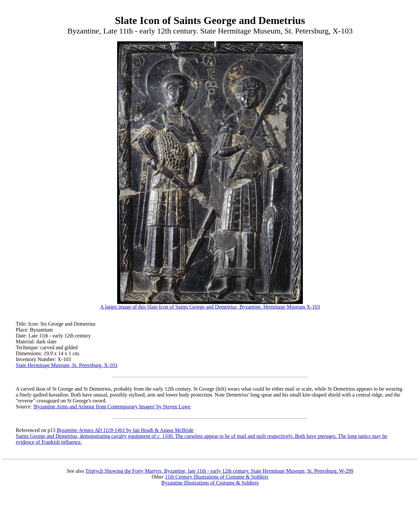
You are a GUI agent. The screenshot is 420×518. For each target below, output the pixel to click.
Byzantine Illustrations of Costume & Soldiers (210, 483)
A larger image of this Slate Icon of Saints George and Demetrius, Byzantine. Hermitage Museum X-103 (210, 304)
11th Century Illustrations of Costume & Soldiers (217, 477)
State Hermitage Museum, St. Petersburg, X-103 (67, 365)
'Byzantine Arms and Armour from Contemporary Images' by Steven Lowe (112, 407)
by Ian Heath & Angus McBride (125, 430)
